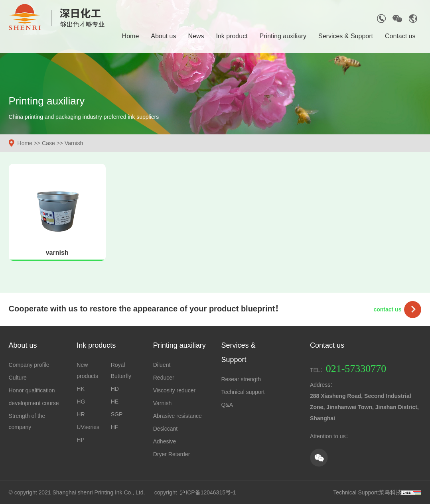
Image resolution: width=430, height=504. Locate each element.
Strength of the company (27, 421)
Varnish (74, 143)
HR (81, 414)
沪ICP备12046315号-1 (208, 492)
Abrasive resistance (178, 416)
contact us (387, 309)
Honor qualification (32, 390)
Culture (18, 378)
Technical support (243, 392)
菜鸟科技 (390, 492)
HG (81, 402)
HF (115, 427)
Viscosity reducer (174, 390)
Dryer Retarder (172, 454)
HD (115, 389)
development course (34, 403)
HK (80, 389)
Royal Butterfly (121, 370)
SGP (117, 414)
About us (163, 36)
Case (48, 143)
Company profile (29, 365)
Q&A (227, 405)
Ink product (232, 36)
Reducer (164, 378)
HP (80, 440)
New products (87, 370)
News (196, 36)
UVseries (88, 427)
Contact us (400, 36)
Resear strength (241, 379)
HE (115, 402)
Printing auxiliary (283, 36)
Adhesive (165, 441)
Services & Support (346, 36)
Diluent (162, 365)
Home (131, 36)
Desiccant (165, 429)
